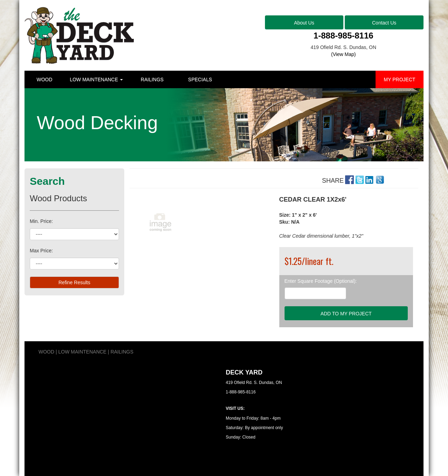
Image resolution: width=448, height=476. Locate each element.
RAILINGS (152, 79)
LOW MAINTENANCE (96, 79)
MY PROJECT (400, 79)
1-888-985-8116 (344, 36)
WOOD (44, 79)
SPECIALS (200, 79)
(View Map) (344, 54)
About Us (304, 23)
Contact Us (384, 23)
